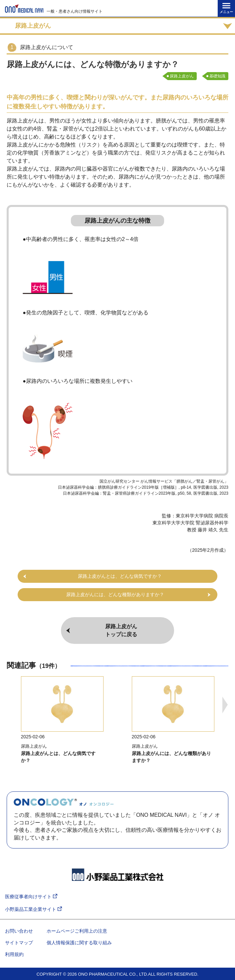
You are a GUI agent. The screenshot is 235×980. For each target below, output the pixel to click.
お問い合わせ (19, 931)
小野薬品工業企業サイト (33, 909)
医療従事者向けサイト (31, 897)
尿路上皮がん (182, 76)
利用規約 (14, 954)
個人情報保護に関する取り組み (79, 943)
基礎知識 (217, 76)
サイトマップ (19, 943)
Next (225, 705)
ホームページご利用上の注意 (77, 931)
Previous (10, 705)
